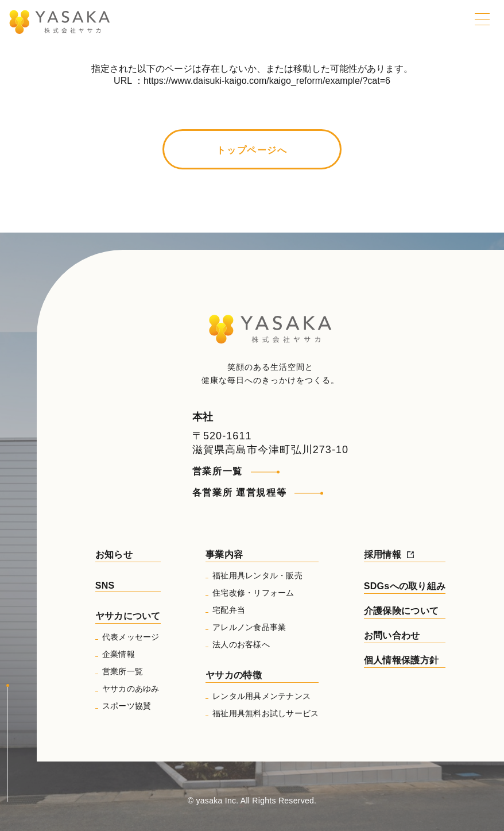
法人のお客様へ (241, 644)
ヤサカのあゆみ (131, 689)
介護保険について (401, 611)
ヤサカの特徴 (234, 675)
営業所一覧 (218, 471)
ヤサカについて (128, 616)
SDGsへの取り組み (405, 586)
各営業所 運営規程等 (239, 492)
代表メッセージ (131, 637)
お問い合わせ (392, 635)
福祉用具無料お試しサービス (265, 713)
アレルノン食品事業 (249, 627)
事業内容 (224, 554)
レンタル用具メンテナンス (261, 696)
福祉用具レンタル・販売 (257, 575)
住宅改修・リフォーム (253, 593)
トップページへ (252, 150)
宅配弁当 (229, 610)
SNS (105, 585)
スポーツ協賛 (127, 706)
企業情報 (119, 654)
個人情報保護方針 (401, 660)
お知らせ (114, 554)
